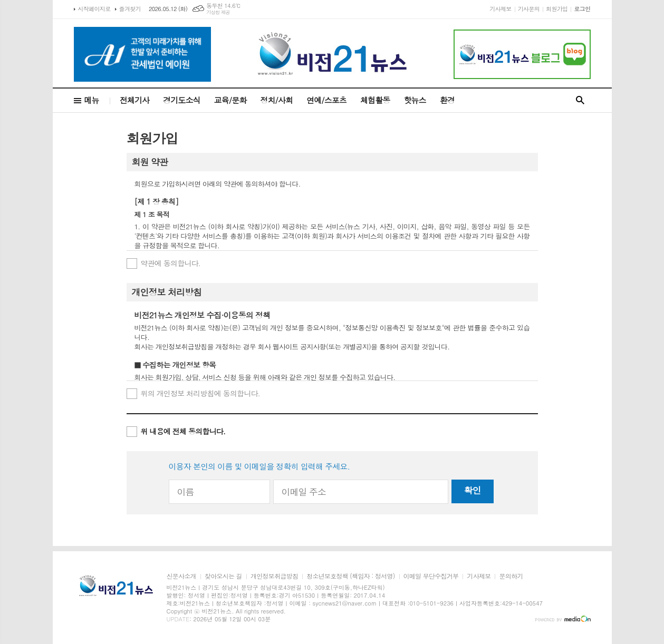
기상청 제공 (218, 12)
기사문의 (529, 9)
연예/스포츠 (326, 100)
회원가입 (557, 9)
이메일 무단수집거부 (431, 576)
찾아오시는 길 (223, 576)
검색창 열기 (580, 100)
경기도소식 (182, 100)
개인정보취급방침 (274, 576)
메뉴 (92, 100)
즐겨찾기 (130, 9)
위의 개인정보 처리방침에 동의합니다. (200, 393)
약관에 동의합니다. (171, 263)
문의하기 (511, 576)
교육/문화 (230, 100)
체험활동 (375, 100)
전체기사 (134, 100)
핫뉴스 (415, 100)
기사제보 (500, 9)
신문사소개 (181, 576)
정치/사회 (276, 100)
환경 (447, 100)
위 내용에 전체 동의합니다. (183, 431)
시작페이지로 (94, 9)
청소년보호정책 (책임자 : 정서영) (350, 576)
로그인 (582, 9)
